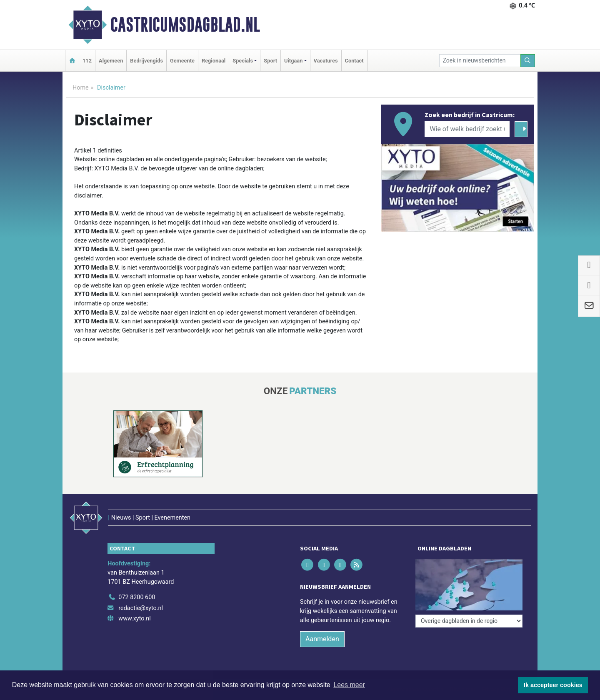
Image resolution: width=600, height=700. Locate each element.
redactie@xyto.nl (141, 608)
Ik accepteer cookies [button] (553, 685)
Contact (354, 61)
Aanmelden (322, 639)
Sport (270, 61)
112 (87, 61)
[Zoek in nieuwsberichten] (480, 61)
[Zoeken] (528, 61)
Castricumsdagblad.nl (185, 25)
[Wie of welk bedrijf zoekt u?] (467, 129)
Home (81, 88)
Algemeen (111, 61)
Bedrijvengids (146, 61)
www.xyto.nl (134, 619)
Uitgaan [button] (293, 61)
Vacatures (326, 61)
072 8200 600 (137, 597)
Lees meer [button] (349, 685)
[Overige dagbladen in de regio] (469, 621)
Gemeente (182, 61)
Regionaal (214, 61)
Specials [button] (243, 61)
